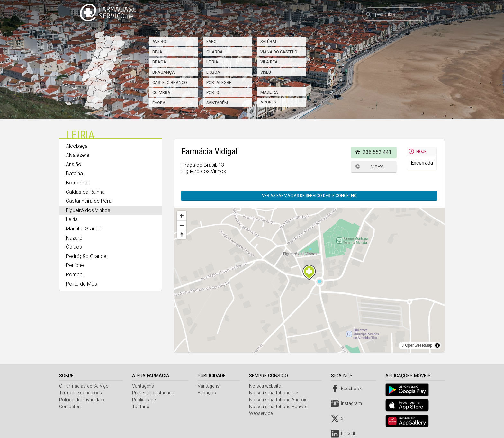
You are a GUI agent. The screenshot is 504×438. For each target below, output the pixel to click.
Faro (212, 42)
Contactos (70, 407)
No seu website (266, 386)
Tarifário (141, 407)
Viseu (266, 72)
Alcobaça (77, 146)
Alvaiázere (78, 155)
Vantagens (144, 386)
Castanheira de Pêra (89, 201)
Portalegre (219, 82)
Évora (159, 103)
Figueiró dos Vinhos (88, 210)
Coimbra (161, 92)
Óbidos (74, 247)
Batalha (74, 173)
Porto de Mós (81, 284)
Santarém (217, 103)
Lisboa (213, 72)
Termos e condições (81, 393)
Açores (268, 102)
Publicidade (144, 400)
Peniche (75, 265)
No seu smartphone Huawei (279, 407)
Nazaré (74, 238)
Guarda (215, 52)
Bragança (164, 72)
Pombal (75, 275)
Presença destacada (154, 393)
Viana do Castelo (279, 52)
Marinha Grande (84, 229)
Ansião (74, 164)
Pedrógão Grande (86, 256)
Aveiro (159, 42)
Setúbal (269, 42)
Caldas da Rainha (85, 192)
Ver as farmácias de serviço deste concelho (309, 196)
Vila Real (270, 62)
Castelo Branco (170, 82)
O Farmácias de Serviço (84, 386)
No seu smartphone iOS (275, 393)
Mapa (377, 167)
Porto (213, 92)
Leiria (212, 62)
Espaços (208, 393)
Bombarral (78, 183)
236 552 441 (377, 152)
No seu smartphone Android (280, 400)
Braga (159, 62)
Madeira (269, 92)
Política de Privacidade (82, 400)
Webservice (262, 413)
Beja (157, 52)
